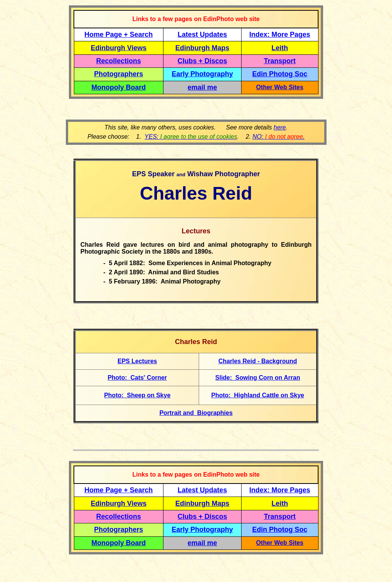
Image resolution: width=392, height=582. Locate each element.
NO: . (278, 137)
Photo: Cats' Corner (137, 378)
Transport (280, 61)
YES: (191, 137)
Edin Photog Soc (280, 74)
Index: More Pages (280, 34)
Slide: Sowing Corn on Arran (258, 378)
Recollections (118, 61)
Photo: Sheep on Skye (137, 395)
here (280, 127)
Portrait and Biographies (196, 413)
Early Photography (203, 74)
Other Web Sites (280, 87)
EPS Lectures (137, 361)
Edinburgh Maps (202, 48)
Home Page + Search (119, 34)
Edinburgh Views (119, 48)
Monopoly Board (119, 87)
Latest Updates (202, 34)
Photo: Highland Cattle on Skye (258, 395)
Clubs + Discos (203, 61)
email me (202, 87)
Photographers (119, 74)
